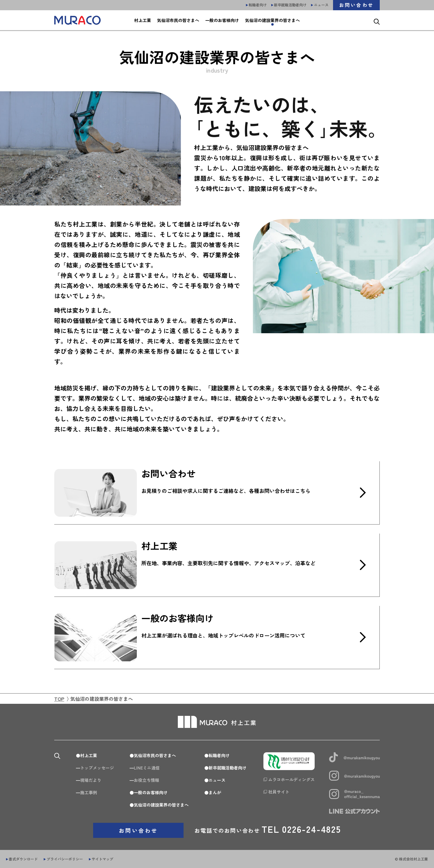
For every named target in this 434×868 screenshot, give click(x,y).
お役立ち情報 (146, 780)
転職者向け (219, 755)
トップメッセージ (97, 768)
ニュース (217, 780)
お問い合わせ (138, 830)
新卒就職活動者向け (228, 768)
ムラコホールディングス (291, 779)
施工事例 (89, 792)
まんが (215, 792)
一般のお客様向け (151, 792)
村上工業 (89, 755)
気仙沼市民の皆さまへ (155, 755)
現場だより (91, 780)
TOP (59, 699)
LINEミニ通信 (147, 768)
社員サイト (279, 792)
